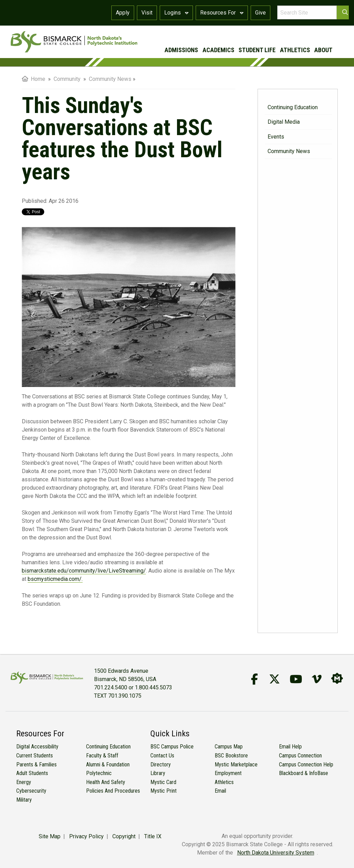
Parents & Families (36, 765)
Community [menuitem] (68, 79)
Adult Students (32, 773)
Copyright (124, 836)
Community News (289, 151)
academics (218, 50)
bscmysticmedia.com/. (55, 579)
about (323, 50)
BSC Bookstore (231, 756)
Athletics (224, 782)
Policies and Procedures (113, 791)
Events (276, 137)
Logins (176, 13)
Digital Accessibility (37, 747)
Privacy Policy (86, 836)
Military (24, 800)
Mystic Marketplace (236, 765)
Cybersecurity (31, 791)
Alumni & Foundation (108, 765)
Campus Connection (300, 756)
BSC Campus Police (172, 747)
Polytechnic (99, 773)
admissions (181, 50)
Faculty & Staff (102, 756)
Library (158, 773)
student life (257, 50)
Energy (24, 782)
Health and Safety (106, 782)
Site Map (50, 836)
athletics (295, 50)
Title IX (153, 836)
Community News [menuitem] (110, 79)
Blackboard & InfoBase (304, 773)
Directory (161, 765)
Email (220, 791)
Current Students (35, 756)
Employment (228, 773)
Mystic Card (163, 782)
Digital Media (284, 122)
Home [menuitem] (34, 79)
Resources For (222, 13)
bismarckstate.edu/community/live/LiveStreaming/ (84, 571)
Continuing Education (293, 107)
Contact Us (162, 756)
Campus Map (229, 747)
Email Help (290, 747)
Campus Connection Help (306, 765)
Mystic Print (164, 791)
